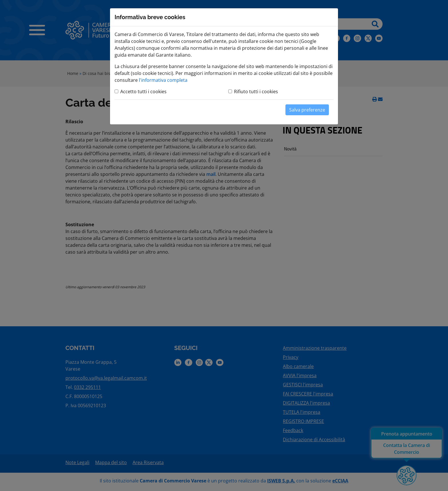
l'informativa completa (163, 80)
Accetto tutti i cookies (143, 92)
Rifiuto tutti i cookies (256, 92)
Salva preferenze (307, 110)
